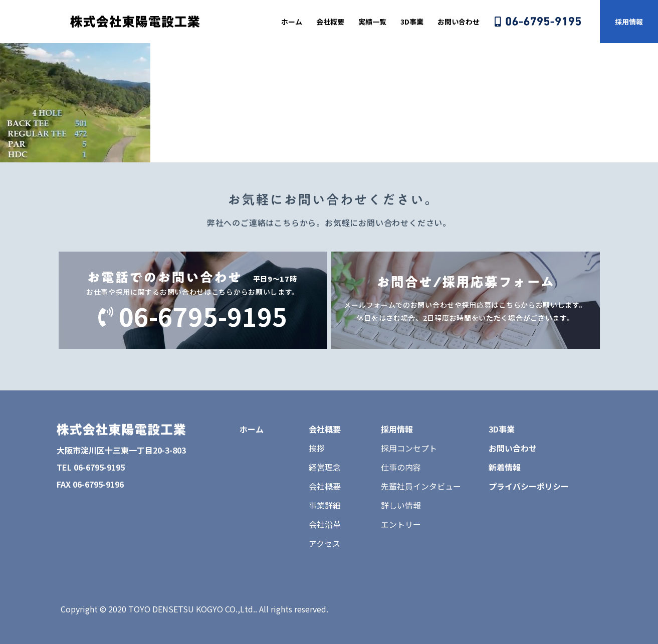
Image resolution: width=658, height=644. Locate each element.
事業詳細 (325, 505)
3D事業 (412, 22)
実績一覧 (372, 22)
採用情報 (629, 22)
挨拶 (317, 448)
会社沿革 (325, 524)
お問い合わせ (459, 22)
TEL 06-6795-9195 (91, 467)
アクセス (324, 543)
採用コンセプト (409, 448)
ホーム (292, 22)
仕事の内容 (401, 467)
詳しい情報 (401, 505)
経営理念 (325, 467)
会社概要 (330, 22)
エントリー (401, 524)
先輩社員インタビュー (421, 486)
